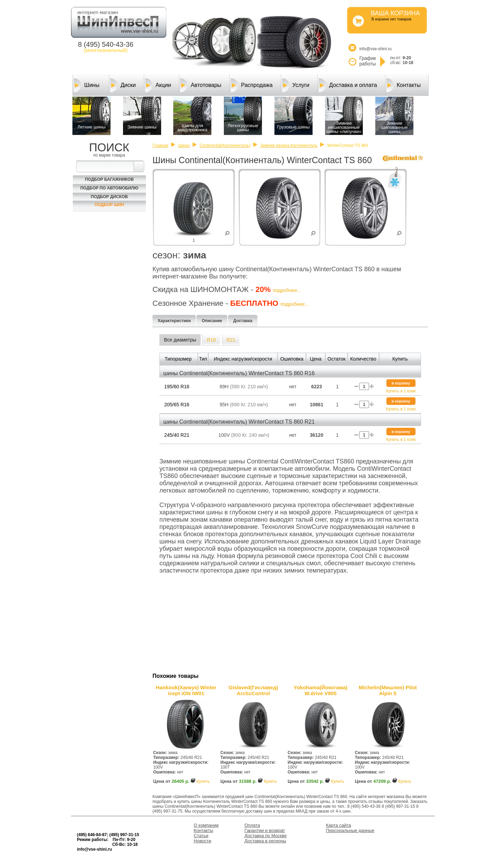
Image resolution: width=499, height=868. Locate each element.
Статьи (201, 836)
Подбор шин (109, 205)
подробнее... (287, 290)
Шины (87, 85)
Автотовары (201, 85)
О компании (206, 825)
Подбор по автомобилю (110, 188)
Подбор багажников (109, 179)
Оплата (252, 825)
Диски (123, 85)
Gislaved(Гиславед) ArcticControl (253, 690)
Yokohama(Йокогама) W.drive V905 (321, 690)
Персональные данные (350, 830)
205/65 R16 (177, 405)
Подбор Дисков (109, 197)
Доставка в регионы (265, 841)
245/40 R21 (177, 435)
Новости (202, 841)
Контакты (404, 85)
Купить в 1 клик (401, 391)
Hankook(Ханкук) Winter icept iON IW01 (186, 690)
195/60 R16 (177, 387)
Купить (203, 781)
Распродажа (252, 85)
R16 (211, 340)
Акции (158, 85)
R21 (231, 340)
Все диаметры (180, 340)
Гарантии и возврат (265, 830)
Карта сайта (339, 825)
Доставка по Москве (266, 836)
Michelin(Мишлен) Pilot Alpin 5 (388, 690)
